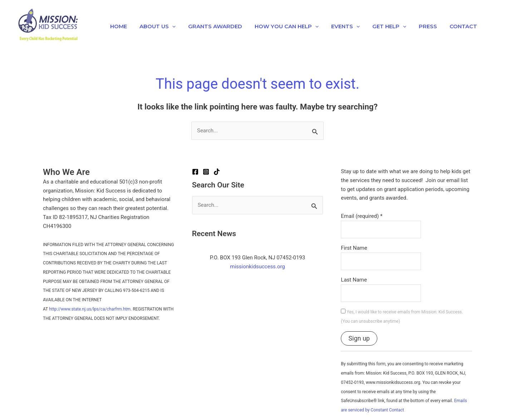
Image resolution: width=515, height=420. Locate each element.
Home (117, 26)
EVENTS (337, 26)
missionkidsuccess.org (257, 267)
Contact (450, 26)
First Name (354, 248)
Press (416, 26)
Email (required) (362, 216)
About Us (155, 26)
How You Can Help (280, 26)
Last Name (354, 280)
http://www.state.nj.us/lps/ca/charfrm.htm (90, 309)
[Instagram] (206, 172)
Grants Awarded (210, 26)
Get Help (379, 26)
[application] (169, 26)
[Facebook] (195, 172)
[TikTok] (217, 172)
